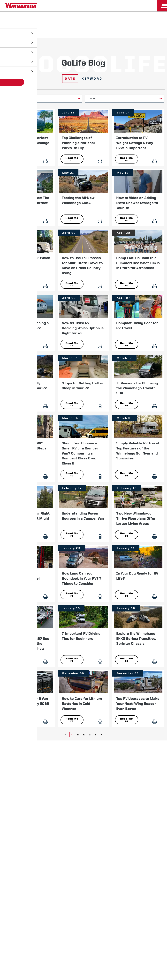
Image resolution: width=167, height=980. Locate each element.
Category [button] (14, 99)
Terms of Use (84, 830)
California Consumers (146, 822)
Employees (50, 811)
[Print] (48, 160)
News (25, 811)
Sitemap (36, 822)
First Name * (122, 755)
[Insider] (1, 12)
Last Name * (122, 765)
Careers (36, 811)
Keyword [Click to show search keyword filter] (92, 79)
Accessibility (55, 822)
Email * (119, 776)
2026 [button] (92, 99)
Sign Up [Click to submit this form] (123, 786)
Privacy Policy (17, 822)
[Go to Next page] (101, 729)
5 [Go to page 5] (96, 729)
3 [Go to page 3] (84, 729)
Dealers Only (67, 811)
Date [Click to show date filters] (70, 79)
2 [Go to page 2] (78, 729)
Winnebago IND (10, 811)
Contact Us (75, 822)
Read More (17, 159)
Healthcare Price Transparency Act (108, 822)
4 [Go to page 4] (90, 729)
